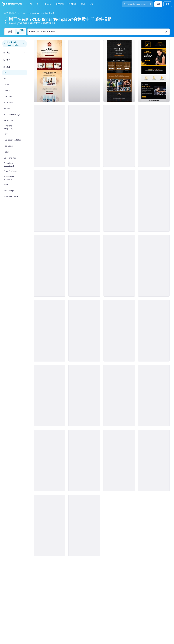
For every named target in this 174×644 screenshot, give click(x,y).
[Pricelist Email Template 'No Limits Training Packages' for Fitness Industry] (119, 136)
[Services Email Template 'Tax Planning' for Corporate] (84, 461)
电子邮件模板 (10, 13)
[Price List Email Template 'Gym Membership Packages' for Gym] (119, 266)
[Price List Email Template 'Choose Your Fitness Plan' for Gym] (119, 396)
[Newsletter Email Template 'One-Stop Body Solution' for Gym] (84, 266)
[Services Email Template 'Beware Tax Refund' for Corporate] (84, 525)
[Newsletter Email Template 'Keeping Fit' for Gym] (119, 201)
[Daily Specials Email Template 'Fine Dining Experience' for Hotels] (84, 396)
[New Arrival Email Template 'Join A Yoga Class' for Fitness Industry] (119, 331)
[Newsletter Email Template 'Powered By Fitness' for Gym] (154, 136)
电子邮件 (20, 32)
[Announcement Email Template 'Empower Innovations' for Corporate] (84, 71)
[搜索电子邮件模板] (97, 32)
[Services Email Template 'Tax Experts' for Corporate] (49, 461)
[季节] (25, 60)
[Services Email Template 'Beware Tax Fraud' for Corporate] (154, 461)
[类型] (25, 53)
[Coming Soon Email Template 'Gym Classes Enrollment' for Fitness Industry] (49, 331)
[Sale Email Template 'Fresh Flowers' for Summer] (154, 201)
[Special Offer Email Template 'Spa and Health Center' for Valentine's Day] (154, 396)
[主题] (25, 67)
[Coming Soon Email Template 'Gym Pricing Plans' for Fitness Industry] (49, 136)
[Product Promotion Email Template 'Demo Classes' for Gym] (154, 266)
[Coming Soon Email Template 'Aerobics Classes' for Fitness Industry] (119, 71)
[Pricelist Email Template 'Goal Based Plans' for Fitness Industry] (49, 266)
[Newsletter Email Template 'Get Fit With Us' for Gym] (154, 71)
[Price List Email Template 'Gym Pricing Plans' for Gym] (154, 331)
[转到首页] (11, 4)
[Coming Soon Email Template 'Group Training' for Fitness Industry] (84, 201)
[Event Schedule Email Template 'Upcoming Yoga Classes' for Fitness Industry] (49, 71)
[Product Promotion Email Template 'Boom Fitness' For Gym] (49, 201)
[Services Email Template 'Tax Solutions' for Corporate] (119, 461)
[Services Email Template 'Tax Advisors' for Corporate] (49, 525)
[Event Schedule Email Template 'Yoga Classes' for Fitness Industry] (84, 136)
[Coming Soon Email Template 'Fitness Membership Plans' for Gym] (84, 331)
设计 (10, 32)
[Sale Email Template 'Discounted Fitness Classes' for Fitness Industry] (49, 396)
